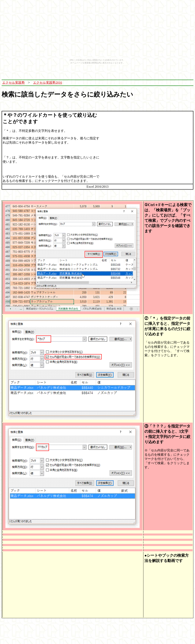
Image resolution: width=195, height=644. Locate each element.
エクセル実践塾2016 (48, 83)
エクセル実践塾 (13, 83)
